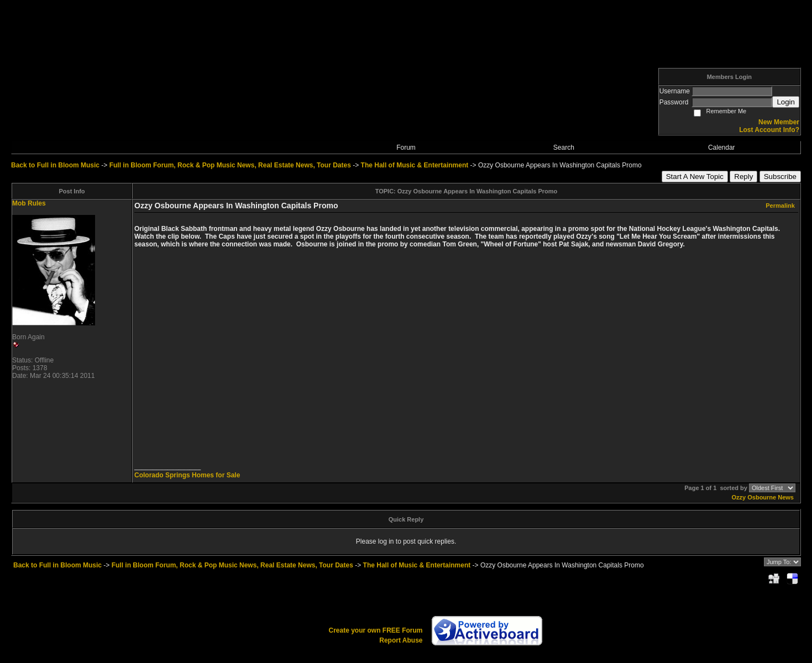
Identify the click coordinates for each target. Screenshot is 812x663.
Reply (743, 177)
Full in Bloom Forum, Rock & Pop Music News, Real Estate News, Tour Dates (230, 165)
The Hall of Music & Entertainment (415, 165)
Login (786, 102)
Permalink (780, 206)
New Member (779, 122)
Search (564, 148)
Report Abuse (401, 640)
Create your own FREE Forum (375, 630)
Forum (406, 148)
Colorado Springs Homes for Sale (187, 475)
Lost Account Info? (769, 130)
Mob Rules (29, 203)
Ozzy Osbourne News (763, 497)
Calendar (722, 148)
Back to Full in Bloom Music (55, 165)
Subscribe (780, 177)
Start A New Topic (695, 177)
